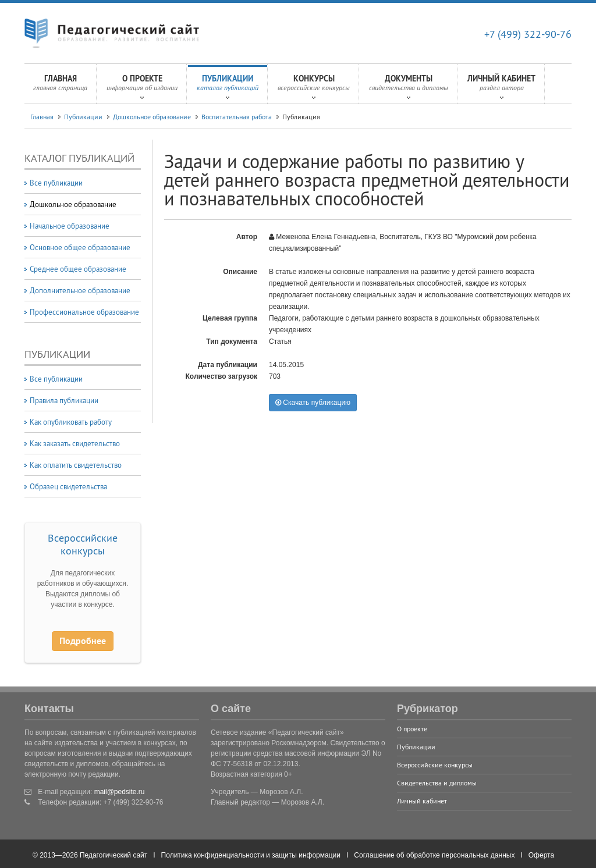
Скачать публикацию (313, 403)
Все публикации (56, 183)
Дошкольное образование (152, 117)
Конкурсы (314, 86)
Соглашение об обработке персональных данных (434, 855)
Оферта (541, 855)
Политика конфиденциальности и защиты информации (251, 855)
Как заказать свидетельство (75, 443)
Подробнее (83, 641)
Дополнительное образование (80, 290)
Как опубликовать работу (71, 422)
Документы (409, 86)
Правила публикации (64, 400)
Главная (60, 86)
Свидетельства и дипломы (437, 783)
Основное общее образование (80, 247)
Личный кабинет (501, 86)
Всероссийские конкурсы (83, 544)
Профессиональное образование (84, 312)
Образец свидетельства (68, 486)
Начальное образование (70, 226)
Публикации (228, 86)
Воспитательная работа (237, 117)
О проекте (142, 86)
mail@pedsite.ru (120, 792)
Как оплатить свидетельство (76, 465)
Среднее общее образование (78, 269)
